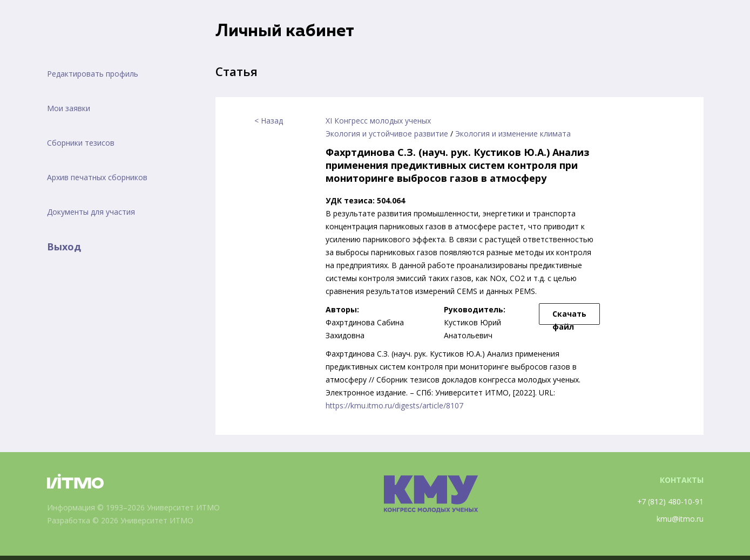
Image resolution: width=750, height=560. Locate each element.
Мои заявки (69, 108)
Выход (64, 247)
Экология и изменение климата (513, 134)
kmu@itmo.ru (680, 519)
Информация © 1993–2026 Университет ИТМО (134, 507)
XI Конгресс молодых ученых (378, 121)
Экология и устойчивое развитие (387, 134)
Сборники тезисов (81, 143)
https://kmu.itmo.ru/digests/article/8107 (394, 405)
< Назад (269, 121)
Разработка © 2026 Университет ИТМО (121, 520)
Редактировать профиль (93, 74)
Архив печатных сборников (97, 177)
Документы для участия (91, 212)
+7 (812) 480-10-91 (670, 501)
